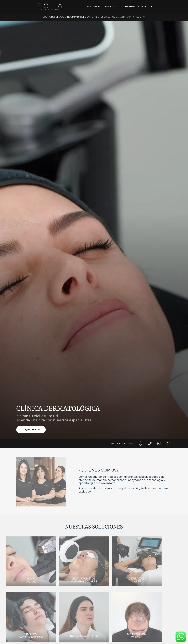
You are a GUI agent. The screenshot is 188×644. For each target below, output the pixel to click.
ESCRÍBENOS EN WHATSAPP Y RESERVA (123, 17)
